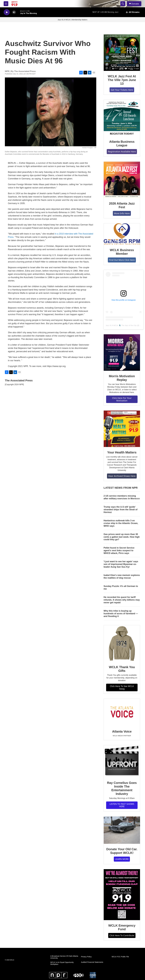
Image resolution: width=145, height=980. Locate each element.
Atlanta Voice (122, 731)
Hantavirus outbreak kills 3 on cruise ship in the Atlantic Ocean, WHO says (121, 523)
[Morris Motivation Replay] (122, 353)
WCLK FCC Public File (120, 957)
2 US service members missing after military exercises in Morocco (122, 497)
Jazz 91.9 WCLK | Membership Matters (72, 20)
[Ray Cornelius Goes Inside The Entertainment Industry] (122, 761)
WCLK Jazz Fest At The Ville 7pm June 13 (122, 80)
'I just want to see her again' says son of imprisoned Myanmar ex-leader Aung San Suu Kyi (121, 564)
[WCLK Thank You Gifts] (122, 643)
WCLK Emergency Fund (122, 927)
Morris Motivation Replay (122, 378)
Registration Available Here (122, 152)
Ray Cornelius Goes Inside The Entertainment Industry (122, 788)
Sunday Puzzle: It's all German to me (121, 588)
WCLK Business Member (122, 252)
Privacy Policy (86, 957)
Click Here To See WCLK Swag (122, 687)
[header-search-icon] (123, 4)
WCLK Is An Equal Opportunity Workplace (62, 963)
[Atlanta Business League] (122, 118)
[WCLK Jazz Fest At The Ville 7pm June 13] (122, 53)
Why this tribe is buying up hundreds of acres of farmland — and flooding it (121, 614)
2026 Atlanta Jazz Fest (122, 205)
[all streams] (133, 12)
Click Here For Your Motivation (122, 399)
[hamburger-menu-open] (6, 4)
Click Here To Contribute (122, 935)
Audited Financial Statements (92, 962)
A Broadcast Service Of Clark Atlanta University (64, 957)
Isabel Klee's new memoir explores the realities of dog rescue (122, 577)
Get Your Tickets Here (122, 90)
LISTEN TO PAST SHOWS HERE (122, 805)
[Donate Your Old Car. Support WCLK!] (122, 830)
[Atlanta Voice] (122, 712)
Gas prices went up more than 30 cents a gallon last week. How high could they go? (122, 537)
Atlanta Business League (122, 143)
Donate (135, 4)
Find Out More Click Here (122, 260)
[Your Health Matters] (122, 429)
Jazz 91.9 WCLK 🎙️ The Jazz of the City (121, 325)
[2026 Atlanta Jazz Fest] (122, 180)
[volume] (14, 12)
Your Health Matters (122, 452)
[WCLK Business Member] (122, 234)
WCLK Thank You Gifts (122, 669)
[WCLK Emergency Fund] (122, 895)
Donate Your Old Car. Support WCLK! (122, 851)
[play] (7, 12)
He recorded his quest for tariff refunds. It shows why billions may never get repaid (122, 600)
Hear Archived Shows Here (122, 476)
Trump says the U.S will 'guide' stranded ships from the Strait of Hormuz (121, 510)
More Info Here (122, 213)
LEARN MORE (122, 859)
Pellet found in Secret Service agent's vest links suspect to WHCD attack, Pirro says (119, 550)
